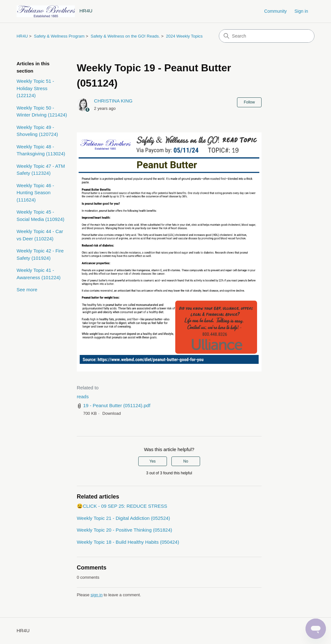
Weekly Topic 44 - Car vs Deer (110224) (40, 235)
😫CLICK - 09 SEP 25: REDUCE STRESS (122, 506)
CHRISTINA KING (113, 101)
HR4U (22, 36)
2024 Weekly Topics (184, 36)
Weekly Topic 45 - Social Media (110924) (40, 216)
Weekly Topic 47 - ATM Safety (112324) (41, 170)
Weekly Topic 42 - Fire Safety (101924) (40, 254)
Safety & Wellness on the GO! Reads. (125, 36)
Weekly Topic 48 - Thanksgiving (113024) (41, 150)
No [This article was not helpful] (186, 461)
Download (112, 413)
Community (275, 11)
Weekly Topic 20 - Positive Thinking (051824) (124, 530)
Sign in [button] (301, 11)
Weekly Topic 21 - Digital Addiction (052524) (123, 518)
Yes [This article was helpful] (153, 461)
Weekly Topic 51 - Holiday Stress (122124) (35, 88)
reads (83, 396)
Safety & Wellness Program (59, 36)
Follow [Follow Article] (249, 102)
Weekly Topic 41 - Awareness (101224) (39, 274)
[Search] (267, 36)
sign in (97, 595)
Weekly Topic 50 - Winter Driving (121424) (42, 111)
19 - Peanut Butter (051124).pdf (117, 405)
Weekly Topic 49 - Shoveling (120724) (37, 131)
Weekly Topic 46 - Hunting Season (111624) (35, 193)
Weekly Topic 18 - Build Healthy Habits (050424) (128, 542)
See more (27, 290)
